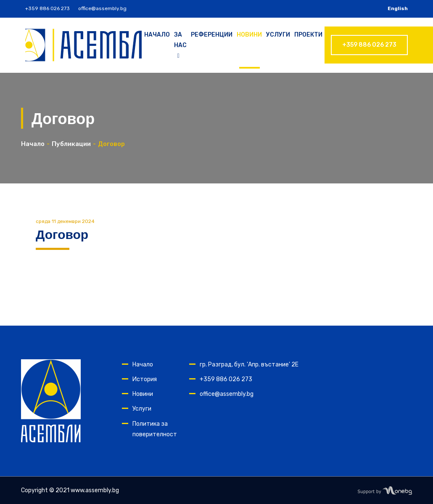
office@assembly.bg (102, 8)
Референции (212, 35)
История (145, 379)
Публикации (71, 144)
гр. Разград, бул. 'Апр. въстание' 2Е (249, 365)
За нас (180, 45)
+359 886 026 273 (48, 8)
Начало (157, 35)
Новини (249, 35)
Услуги (278, 35)
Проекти (308, 35)
